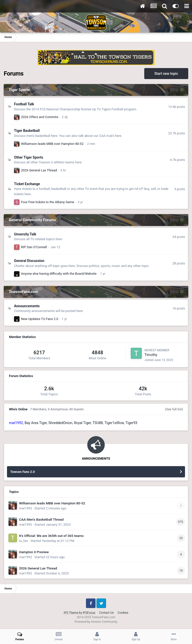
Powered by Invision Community (96, 622)
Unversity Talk (25, 234)
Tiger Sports (19, 90)
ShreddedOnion (60, 423)
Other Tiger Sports (28, 157)
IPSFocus (89, 613)
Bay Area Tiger (36, 423)
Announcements (27, 306)
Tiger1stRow (114, 423)
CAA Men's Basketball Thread (41, 519)
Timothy (151, 355)
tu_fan (23, 541)
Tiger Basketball (27, 131)
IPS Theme (71, 613)
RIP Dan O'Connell (34, 247)
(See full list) (174, 409)
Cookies (123, 613)
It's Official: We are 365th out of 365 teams (51, 536)
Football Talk (24, 104)
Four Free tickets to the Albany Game (47, 202)
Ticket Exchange (27, 184)
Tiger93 (131, 423)
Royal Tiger (82, 423)
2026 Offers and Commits (40, 117)
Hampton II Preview (34, 552)
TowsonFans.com (23, 292)
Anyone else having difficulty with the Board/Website (59, 274)
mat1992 (25, 508)
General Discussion (29, 261)
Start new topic (166, 74)
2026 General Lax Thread (39, 170)
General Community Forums (32, 220)
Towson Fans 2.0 (22, 472)
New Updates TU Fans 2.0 (40, 319)
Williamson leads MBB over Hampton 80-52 (52, 144)
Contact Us (106, 613)
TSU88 (98, 423)
